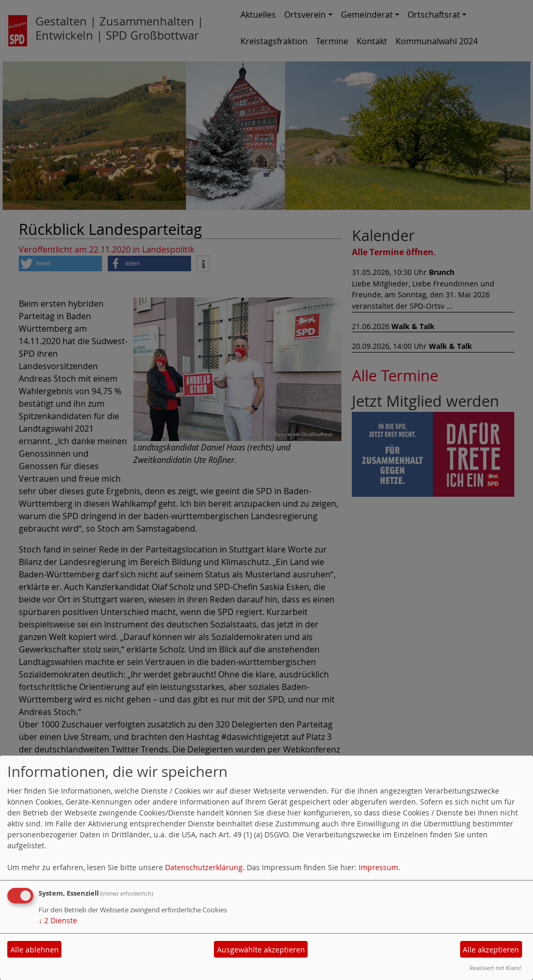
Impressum (378, 867)
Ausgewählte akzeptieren (261, 950)
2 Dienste (58, 920)
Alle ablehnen (35, 950)
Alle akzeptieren (491, 950)
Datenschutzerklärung (204, 867)
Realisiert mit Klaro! (496, 968)
